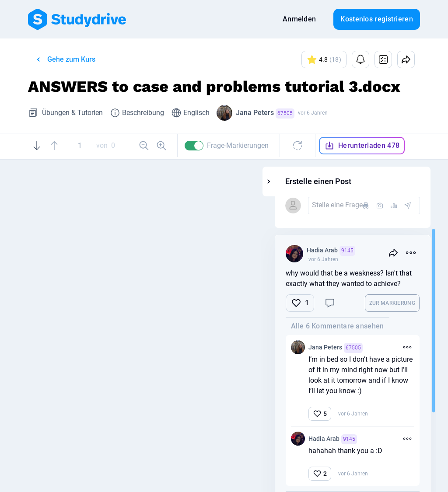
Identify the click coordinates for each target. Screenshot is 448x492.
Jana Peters (265, 113)
